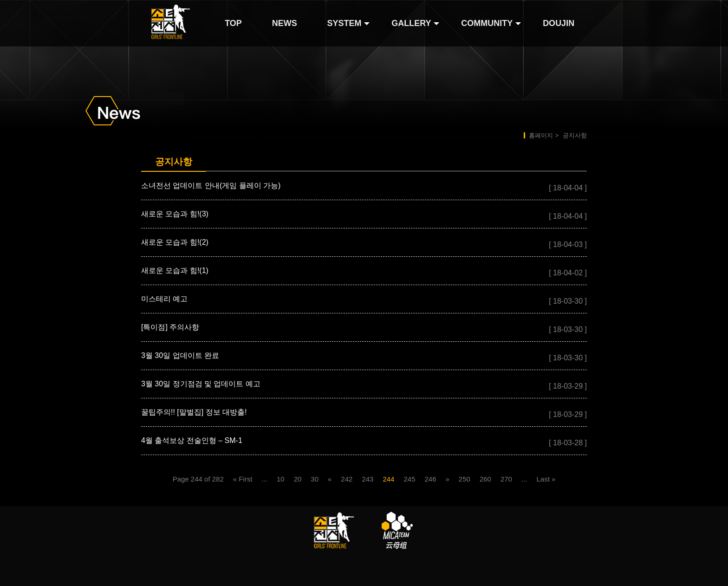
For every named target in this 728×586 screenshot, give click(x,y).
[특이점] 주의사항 (170, 327)
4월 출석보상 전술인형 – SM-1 (192, 440)
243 (367, 479)
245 (409, 479)
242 (347, 479)
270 (506, 479)
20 (298, 479)
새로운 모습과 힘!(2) (175, 242)
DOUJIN (559, 23)
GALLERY (411, 23)
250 (465, 479)
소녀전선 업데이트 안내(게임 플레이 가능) (211, 186)
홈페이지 (541, 135)
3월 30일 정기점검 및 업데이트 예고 (201, 384)
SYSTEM (344, 23)
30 (315, 479)
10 (281, 479)
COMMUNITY (487, 23)
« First (243, 479)
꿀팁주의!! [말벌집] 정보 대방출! (194, 412)
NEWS (285, 23)
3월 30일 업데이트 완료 (180, 355)
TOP (233, 23)
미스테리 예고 (164, 299)
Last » (546, 479)
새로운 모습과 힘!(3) (175, 214)
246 (430, 479)
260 (485, 479)
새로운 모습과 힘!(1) (175, 270)
